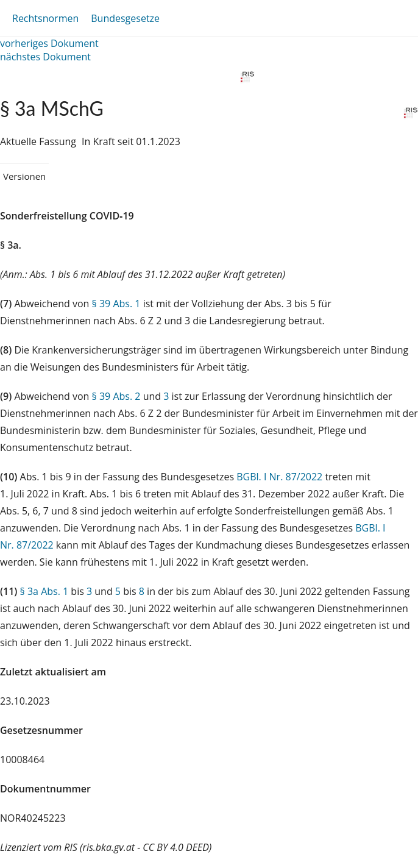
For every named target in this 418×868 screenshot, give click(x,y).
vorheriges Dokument (49, 43)
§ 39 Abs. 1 (116, 304)
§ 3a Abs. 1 (44, 591)
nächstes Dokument (45, 57)
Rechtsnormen (45, 18)
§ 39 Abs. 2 (116, 396)
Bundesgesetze (125, 18)
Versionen (24, 176)
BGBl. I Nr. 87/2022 (279, 477)
